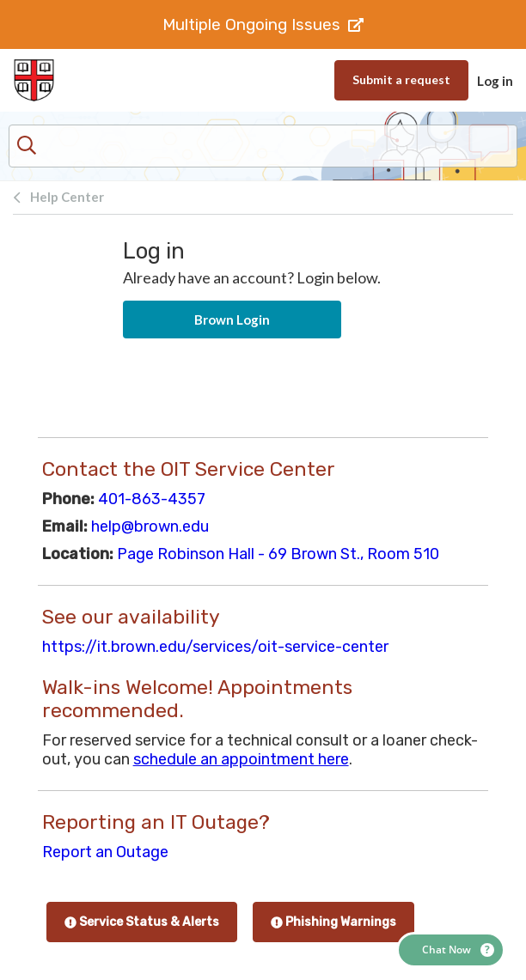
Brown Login (232, 320)
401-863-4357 (152, 499)
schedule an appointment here (241, 759)
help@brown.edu (150, 527)
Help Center (67, 197)
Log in (495, 81)
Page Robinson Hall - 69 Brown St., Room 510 (278, 554)
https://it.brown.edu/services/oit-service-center (215, 647)
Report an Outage (105, 852)
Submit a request (401, 79)
